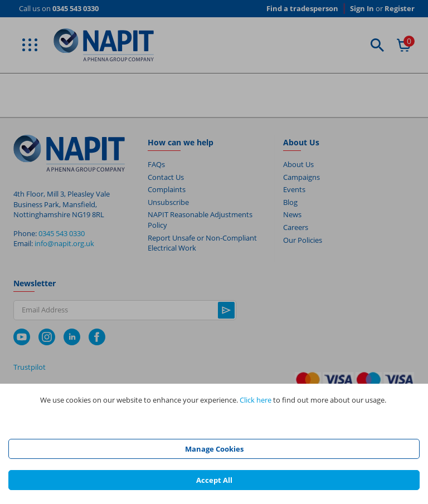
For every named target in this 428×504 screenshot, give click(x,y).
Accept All (214, 480)
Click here (256, 400)
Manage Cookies (214, 449)
